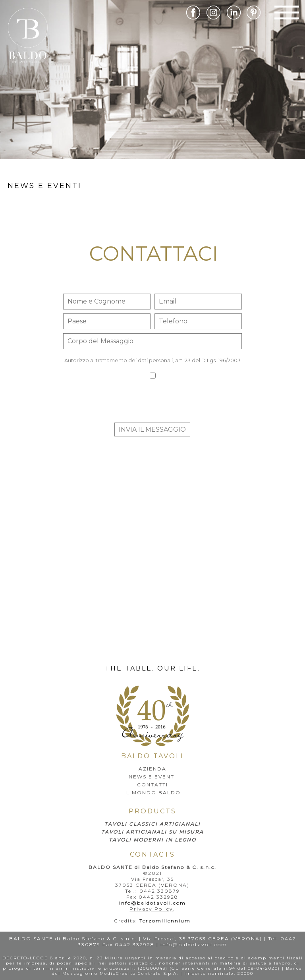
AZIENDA (152, 769)
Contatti (152, 785)
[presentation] (152, 403)
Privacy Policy (151, 909)
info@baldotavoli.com (152, 903)
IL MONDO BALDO (152, 793)
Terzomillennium (165, 921)
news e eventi (44, 186)
